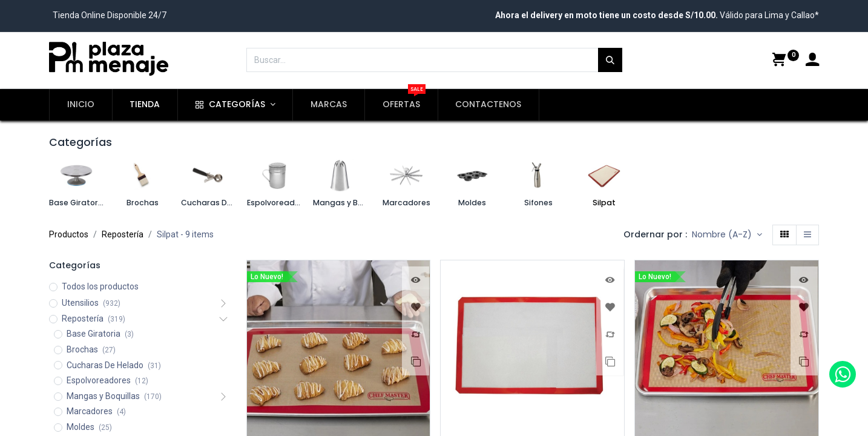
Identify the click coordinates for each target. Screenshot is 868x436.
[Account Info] (812, 61)
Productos (69, 234)
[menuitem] (81, 105)
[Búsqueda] (610, 60)
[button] (727, 235)
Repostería (123, 234)
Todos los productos (100, 286)
